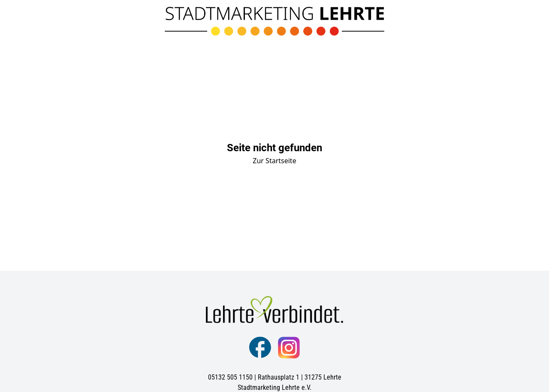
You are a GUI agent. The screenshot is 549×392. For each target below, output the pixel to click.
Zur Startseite (274, 161)
